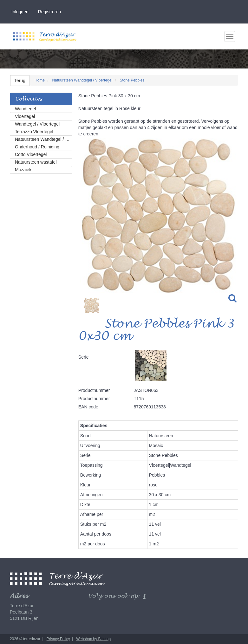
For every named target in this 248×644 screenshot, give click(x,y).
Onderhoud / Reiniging (37, 147)
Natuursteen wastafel (36, 162)
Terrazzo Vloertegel (34, 132)
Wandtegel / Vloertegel (37, 124)
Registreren (49, 12)
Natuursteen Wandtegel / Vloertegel (43, 139)
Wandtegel (25, 109)
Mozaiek (23, 170)
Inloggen (20, 12)
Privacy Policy (58, 639)
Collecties (29, 99)
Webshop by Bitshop (93, 639)
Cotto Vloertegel (31, 154)
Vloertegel (25, 116)
